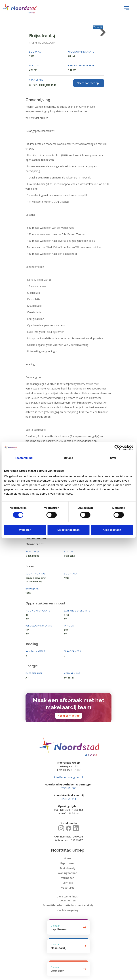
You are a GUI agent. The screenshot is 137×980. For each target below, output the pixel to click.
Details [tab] (69, 458)
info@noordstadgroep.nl (68, 777)
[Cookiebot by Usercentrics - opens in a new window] (117, 447)
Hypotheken (68, 863)
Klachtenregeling (68, 910)
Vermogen (68, 878)
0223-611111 (68, 799)
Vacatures (68, 888)
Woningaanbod (68, 873)
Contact (68, 883)
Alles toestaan (112, 530)
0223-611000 (68, 788)
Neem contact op (69, 716)
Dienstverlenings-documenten (68, 898)
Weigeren (25, 530)
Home (68, 858)
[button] (126, 8)
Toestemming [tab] (24, 458)
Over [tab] (113, 458)
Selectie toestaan (68, 530)
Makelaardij (68, 868)
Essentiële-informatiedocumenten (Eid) (68, 905)
